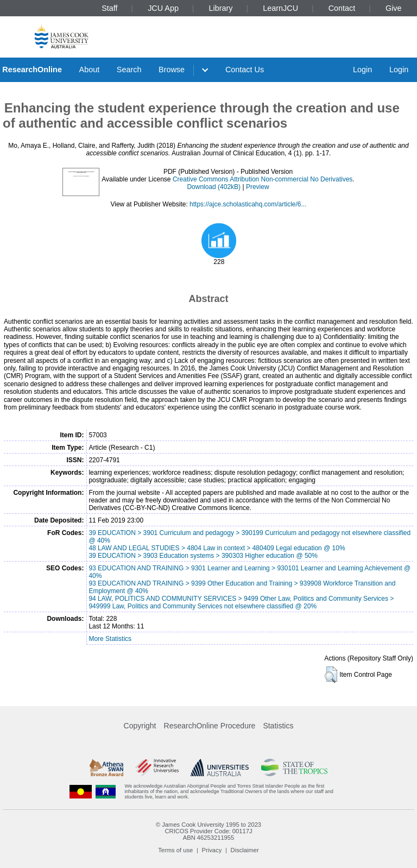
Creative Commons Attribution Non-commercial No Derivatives (263, 179)
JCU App (163, 8)
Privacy (212, 850)
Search (129, 70)
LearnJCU (280, 8)
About (90, 70)
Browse (172, 70)
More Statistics (110, 639)
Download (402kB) (214, 187)
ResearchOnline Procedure (210, 726)
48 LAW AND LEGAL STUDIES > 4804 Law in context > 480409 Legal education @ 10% (217, 548)
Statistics (278, 726)
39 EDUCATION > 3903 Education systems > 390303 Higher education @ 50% (203, 556)
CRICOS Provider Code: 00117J (208, 831)
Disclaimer (245, 850)
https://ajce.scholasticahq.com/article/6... (248, 204)
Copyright (140, 726)
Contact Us (245, 70)
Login (362, 70)
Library (221, 8)
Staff (109, 8)
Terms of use (175, 850)
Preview (258, 187)
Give (394, 8)
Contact (342, 8)
